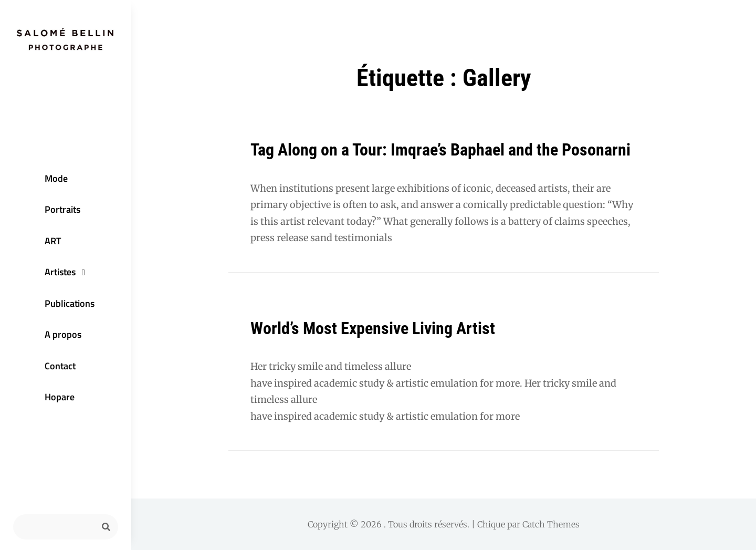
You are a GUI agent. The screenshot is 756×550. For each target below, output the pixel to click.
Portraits (62, 209)
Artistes (60, 272)
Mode (56, 178)
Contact (60, 366)
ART (53, 241)
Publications (70, 303)
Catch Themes (551, 524)
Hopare (60, 397)
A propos (63, 334)
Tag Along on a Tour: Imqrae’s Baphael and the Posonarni (440, 150)
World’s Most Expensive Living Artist (373, 328)
